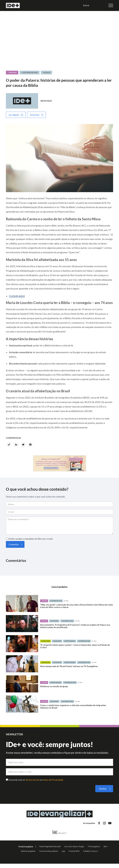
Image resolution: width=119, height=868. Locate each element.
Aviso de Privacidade (53, 780)
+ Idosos (46, 72)
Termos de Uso (33, 780)
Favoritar (35, 115)
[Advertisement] (60, 39)
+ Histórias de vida (30, 72)
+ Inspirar (12, 72)
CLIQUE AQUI (17, 296)
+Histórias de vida (56, 601)
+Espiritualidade (70, 641)
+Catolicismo (54, 621)
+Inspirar (44, 601)
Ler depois (14, 115)
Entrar (86, 5)
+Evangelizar (45, 641)
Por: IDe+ (66, 601)
